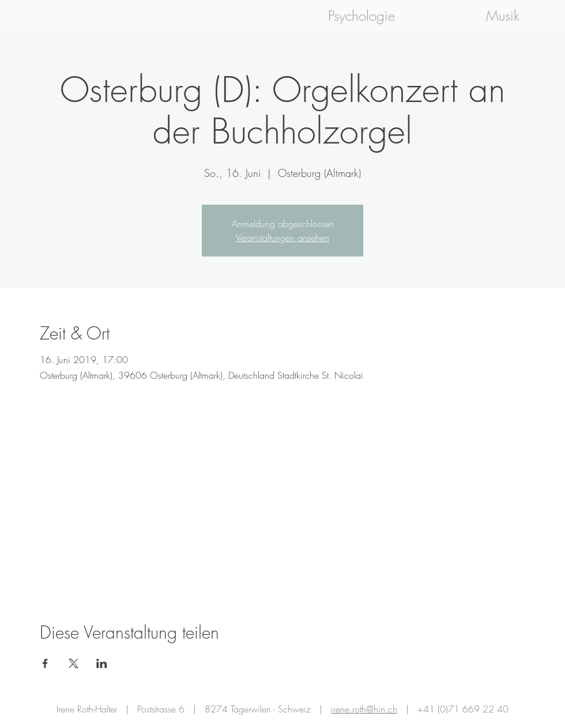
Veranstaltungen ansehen (282, 237)
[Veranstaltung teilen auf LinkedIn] (102, 663)
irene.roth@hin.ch (364, 709)
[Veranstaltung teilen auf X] (74, 663)
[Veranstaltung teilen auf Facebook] (45, 663)
